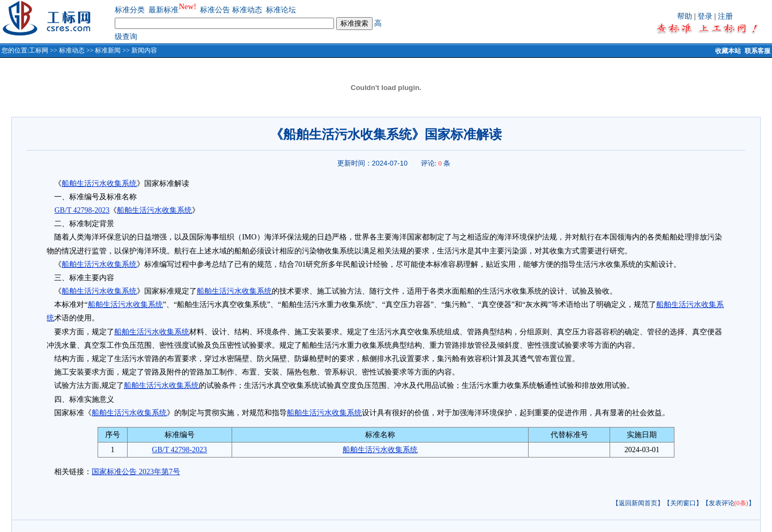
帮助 (685, 16)
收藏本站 (728, 51)
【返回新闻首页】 (638, 503)
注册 (725, 16)
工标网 (39, 50)
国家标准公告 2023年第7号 (136, 472)
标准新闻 (108, 50)
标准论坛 (281, 10)
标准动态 (247, 10)
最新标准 (164, 10)
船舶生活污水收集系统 (99, 183)
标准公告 (215, 10)
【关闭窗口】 (683, 503)
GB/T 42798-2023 (82, 210)
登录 (705, 16)
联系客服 (758, 51)
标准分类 (130, 10)
